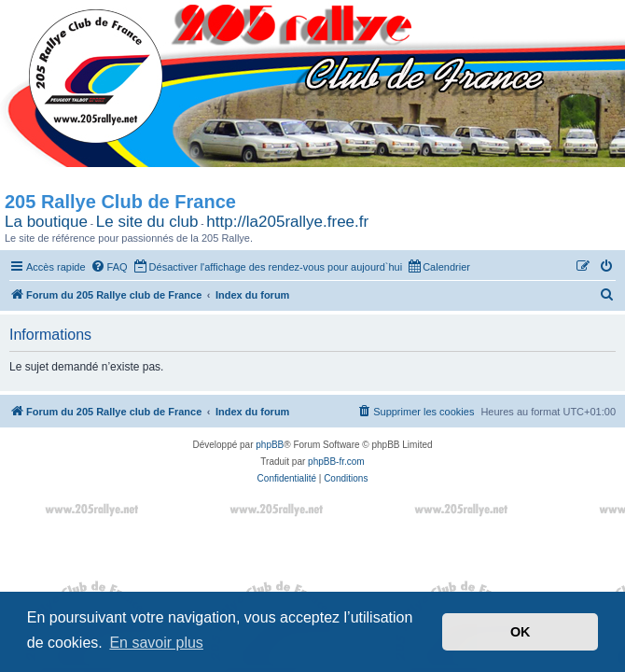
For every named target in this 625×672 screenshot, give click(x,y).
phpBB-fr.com (336, 485)
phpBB (270, 468)
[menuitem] (109, 267)
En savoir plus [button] (156, 643)
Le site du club (147, 222)
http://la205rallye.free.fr (287, 222)
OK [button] (521, 632)
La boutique (46, 222)
